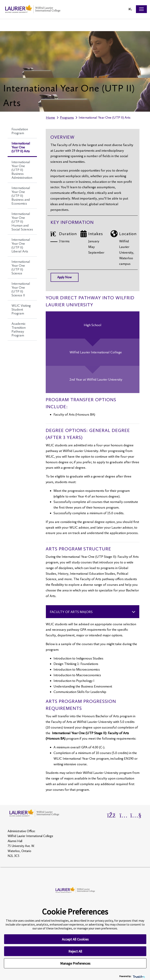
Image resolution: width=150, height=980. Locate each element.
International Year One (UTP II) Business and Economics (21, 196)
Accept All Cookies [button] (75, 939)
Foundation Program (20, 131)
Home (50, 117)
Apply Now (64, 277)
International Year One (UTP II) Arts (21, 147)
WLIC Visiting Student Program (21, 309)
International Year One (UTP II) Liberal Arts (21, 245)
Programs (67, 117)
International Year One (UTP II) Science (21, 267)
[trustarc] (139, 976)
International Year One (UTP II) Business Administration (22, 170)
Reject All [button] (75, 951)
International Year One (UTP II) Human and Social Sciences (22, 222)
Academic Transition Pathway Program (19, 329)
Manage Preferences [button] (75, 963)
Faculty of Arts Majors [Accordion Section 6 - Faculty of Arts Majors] (71, 612)
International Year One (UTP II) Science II (21, 289)
